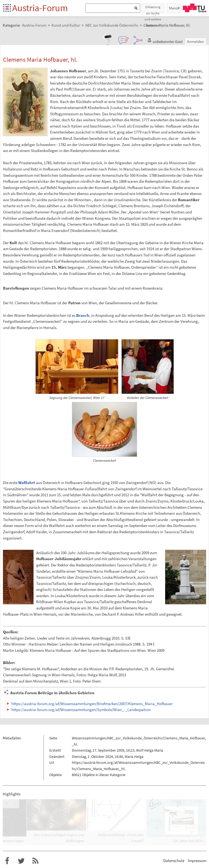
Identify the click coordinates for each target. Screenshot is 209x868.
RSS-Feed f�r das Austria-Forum (35, 861)
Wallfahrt (27, 483)
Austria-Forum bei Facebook (7, 861)
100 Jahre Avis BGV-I (188, 841)
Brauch (83, 315)
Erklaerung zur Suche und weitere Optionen (153, 9)
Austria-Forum (40, 8)
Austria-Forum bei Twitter (21, 861)
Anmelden (195, 41)
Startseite (7, 8)
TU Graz (195, 8)
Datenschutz (174, 861)
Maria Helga (134, 757)
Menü (174, 8)
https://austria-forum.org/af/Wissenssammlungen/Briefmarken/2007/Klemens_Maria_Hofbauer (92, 704)
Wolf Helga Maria (150, 750)
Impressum (197, 861)
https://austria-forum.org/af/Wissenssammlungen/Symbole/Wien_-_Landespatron (81, 710)
